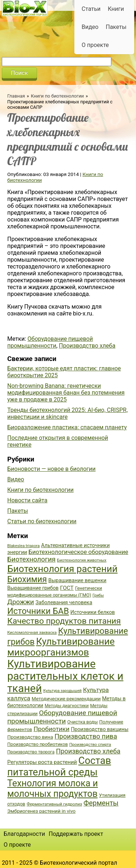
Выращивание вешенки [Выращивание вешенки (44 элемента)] (77, 581)
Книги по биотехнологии (57, 96)
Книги (116, 9)
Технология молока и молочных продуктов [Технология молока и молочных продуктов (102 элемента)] (53, 788)
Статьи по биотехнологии (42, 521)
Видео (90, 27)
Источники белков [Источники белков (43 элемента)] (93, 612)
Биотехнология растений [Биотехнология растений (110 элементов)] (62, 569)
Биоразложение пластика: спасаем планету (67, 427)
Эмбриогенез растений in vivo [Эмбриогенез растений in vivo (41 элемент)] (41, 811)
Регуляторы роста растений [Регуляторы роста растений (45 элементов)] (42, 762)
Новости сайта (27, 500)
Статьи (91, 9)
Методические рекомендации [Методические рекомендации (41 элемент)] (66, 699)
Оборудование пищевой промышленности (50, 342)
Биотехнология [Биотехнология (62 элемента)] (31, 559)
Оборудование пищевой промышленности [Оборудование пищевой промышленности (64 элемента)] (62, 717)
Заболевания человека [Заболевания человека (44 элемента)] (64, 603)
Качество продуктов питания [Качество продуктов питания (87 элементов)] (64, 621)
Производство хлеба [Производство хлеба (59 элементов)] (88, 751)
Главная (16, 96)
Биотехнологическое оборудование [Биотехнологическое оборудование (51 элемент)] (79, 552)
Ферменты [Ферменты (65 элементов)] (101, 803)
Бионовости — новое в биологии (51, 469)
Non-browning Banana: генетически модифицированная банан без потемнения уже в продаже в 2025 (66, 393)
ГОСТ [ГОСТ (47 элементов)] (67, 588)
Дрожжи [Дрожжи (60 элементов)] (21, 602)
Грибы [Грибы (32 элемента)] (98, 595)
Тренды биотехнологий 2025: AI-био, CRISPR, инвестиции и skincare (67, 413)
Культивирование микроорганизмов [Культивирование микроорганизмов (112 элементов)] (61, 647)
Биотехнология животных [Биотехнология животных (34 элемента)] (82, 560)
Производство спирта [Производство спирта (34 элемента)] (90, 745)
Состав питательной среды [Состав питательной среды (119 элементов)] (59, 766)
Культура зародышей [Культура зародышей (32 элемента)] (62, 691)
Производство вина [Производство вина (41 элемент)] (30, 737)
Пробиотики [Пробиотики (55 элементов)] (51, 729)
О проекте (95, 45)
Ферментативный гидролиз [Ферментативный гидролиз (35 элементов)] (54, 804)
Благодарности (24, 834)
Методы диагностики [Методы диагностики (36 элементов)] (67, 706)
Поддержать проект (76, 834)
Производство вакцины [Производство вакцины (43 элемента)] (100, 729)
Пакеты (116, 27)
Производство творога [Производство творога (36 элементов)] (31, 752)
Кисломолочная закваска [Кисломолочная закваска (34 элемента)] (32, 633)
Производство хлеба (87, 346)
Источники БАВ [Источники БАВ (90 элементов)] (38, 611)
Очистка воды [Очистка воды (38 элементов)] (82, 722)
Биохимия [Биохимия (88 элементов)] (27, 579)
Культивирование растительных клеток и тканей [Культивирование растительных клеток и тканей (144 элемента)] (65, 676)
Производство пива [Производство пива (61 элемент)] (86, 736)
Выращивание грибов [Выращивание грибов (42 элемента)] (33, 588)
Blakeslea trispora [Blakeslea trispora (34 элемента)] (23, 546)
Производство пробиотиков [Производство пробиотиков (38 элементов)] (38, 744)
